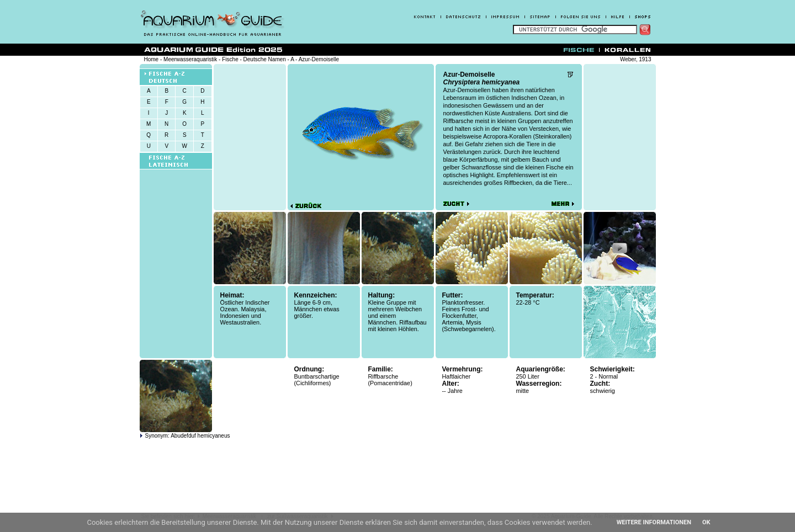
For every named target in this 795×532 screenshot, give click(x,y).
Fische (230, 59)
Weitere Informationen (654, 522)
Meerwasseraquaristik (190, 59)
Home (152, 59)
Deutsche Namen (265, 59)
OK (706, 522)
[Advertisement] (619, 137)
